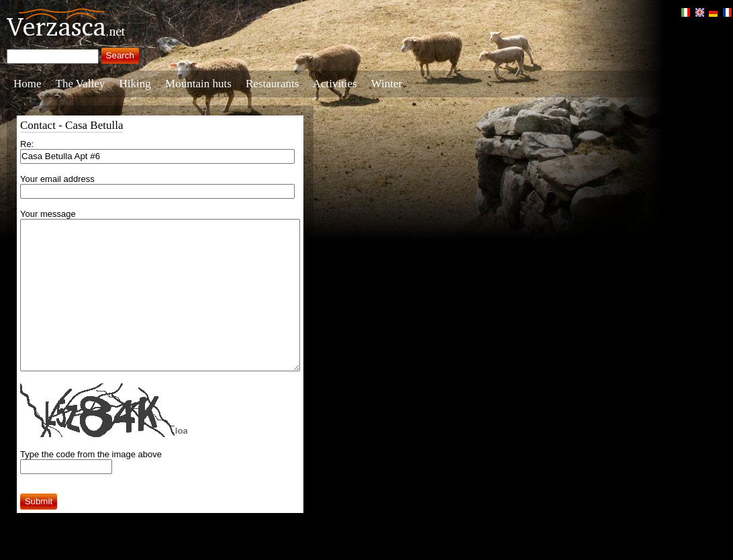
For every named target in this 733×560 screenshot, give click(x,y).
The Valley (81, 84)
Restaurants (272, 84)
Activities (335, 84)
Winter (387, 84)
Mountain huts (198, 84)
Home (28, 84)
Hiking (135, 84)
